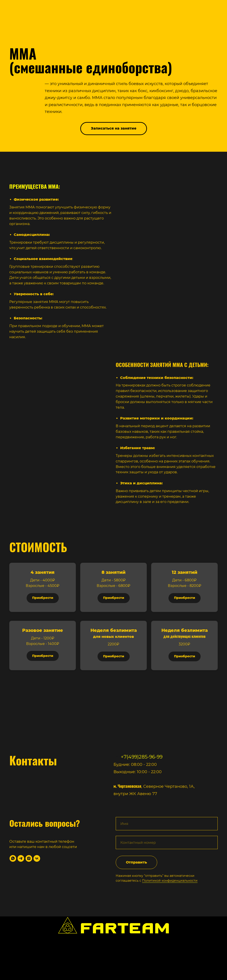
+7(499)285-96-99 (142, 757)
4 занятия (43, 572)
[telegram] (21, 858)
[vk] (37, 858)
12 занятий (185, 572)
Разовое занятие (43, 630)
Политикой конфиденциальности (170, 881)
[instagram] (29, 858)
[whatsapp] (13, 858)
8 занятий (113, 572)
